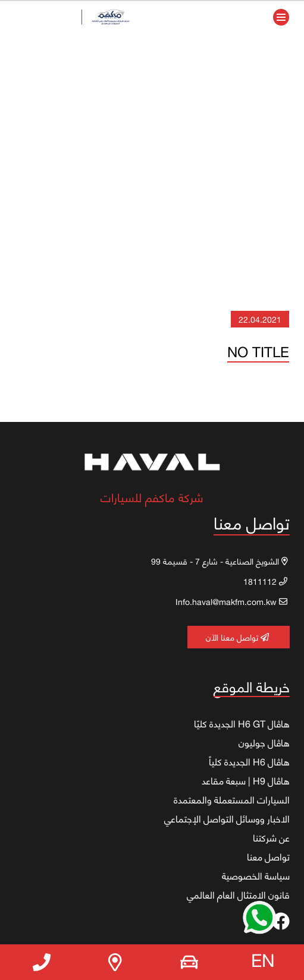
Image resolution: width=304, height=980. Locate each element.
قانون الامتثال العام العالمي (238, 894)
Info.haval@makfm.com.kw (231, 601)
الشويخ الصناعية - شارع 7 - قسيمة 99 (220, 561)
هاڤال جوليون (264, 742)
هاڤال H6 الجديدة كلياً (249, 761)
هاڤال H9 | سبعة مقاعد (246, 780)
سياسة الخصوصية (256, 875)
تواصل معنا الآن (237, 637)
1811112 (265, 581)
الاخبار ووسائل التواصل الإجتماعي (227, 818)
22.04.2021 (260, 319)
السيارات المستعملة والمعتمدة (232, 799)
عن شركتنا (271, 837)
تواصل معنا (268, 856)
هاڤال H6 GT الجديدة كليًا (242, 723)
